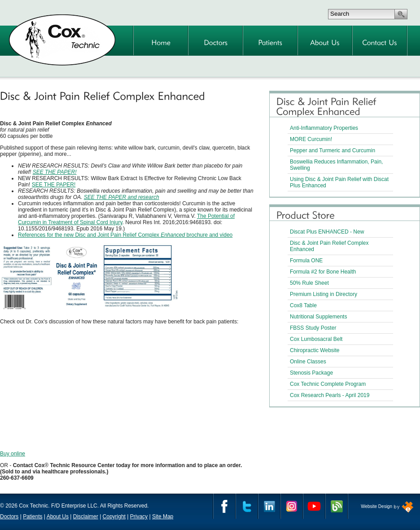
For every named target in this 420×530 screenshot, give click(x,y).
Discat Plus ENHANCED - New (327, 232)
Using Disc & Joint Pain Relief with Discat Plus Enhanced (339, 182)
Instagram (292, 506)
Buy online (13, 454)
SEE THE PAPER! (55, 172)
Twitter (247, 506)
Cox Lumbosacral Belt (316, 339)
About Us (58, 517)
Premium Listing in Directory (324, 294)
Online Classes (308, 362)
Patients (33, 517)
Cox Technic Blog (337, 506)
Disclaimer (86, 517)
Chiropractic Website (315, 350)
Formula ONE (306, 261)
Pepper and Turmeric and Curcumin (332, 150)
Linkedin (269, 506)
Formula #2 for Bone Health (323, 272)
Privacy (139, 517)
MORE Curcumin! (311, 139)
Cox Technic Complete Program (328, 384)
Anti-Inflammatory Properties (324, 128)
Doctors (9, 517)
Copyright (114, 517)
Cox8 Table (303, 305)
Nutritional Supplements (318, 317)
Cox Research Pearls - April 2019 (330, 395)
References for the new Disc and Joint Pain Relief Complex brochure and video (125, 235)
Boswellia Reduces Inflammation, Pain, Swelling (336, 165)
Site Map (163, 517)
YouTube (314, 506)
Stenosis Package (311, 373)
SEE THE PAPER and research (122, 197)
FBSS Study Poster (313, 328)
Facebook (224, 506)
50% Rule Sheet (309, 283)
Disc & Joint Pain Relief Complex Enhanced (329, 246)
